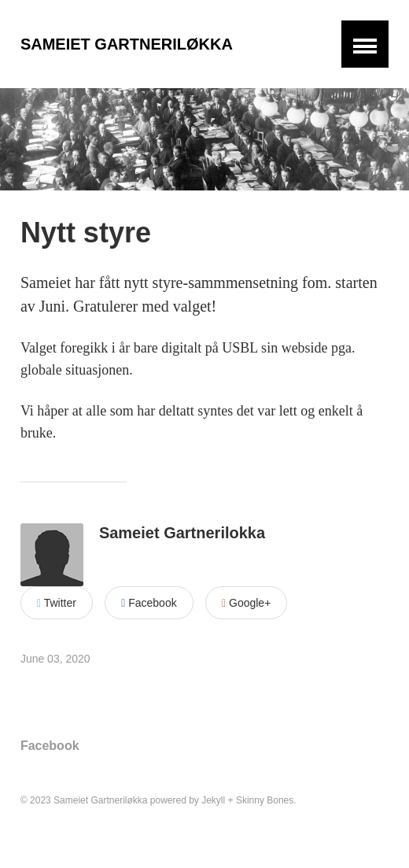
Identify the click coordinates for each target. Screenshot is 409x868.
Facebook (149, 603)
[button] (365, 44)
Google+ (246, 603)
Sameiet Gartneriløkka (127, 44)
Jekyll (213, 800)
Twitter (57, 603)
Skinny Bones (265, 800)
